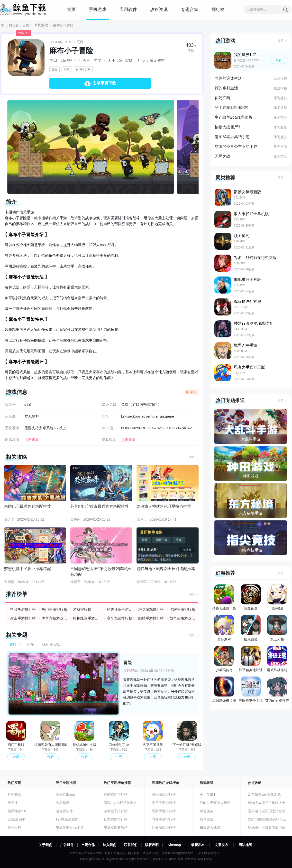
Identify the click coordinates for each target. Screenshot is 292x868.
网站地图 (245, 845)
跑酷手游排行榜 (151, 618)
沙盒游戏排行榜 (164, 828)
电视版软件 (64, 811)
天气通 (13, 803)
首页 (71, 10)
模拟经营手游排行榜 (86, 618)
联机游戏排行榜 (164, 794)
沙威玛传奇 (224, 659)
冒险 (55, 69)
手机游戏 (98, 10)
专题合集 (190, 10)
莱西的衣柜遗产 (277, 690)
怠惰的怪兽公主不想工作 (236, 147)
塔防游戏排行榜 (151, 609)
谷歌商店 (14, 794)
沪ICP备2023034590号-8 (167, 859)
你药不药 (222, 98)
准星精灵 (63, 803)
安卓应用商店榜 (116, 828)
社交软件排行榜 (116, 819)
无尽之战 (222, 156)
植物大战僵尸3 (227, 127)
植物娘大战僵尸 (212, 828)
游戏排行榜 (82, 609)
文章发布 (221, 845)
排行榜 (218, 10)
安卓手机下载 (104, 83)
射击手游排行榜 (23, 618)
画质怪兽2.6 (17, 811)
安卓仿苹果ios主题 (70, 828)
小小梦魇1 (208, 794)
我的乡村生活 (226, 88)
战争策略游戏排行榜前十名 (183, 618)
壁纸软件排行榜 (116, 794)
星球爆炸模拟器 (224, 690)
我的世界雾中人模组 (215, 803)
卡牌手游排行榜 (182, 609)
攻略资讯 (159, 10)
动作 (67, 69)
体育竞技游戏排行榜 (55, 618)
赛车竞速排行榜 (120, 618)
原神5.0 (277, 597)
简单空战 (207, 819)
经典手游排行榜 (164, 811)
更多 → (194, 457)
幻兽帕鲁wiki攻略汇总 (264, 794)
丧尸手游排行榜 (164, 803)
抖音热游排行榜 (23, 609)
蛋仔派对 (224, 628)
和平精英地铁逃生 (251, 660)
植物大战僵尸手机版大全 (267, 803)
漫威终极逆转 (277, 659)
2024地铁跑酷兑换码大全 (267, 819)
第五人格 (277, 628)
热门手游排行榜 (54, 609)
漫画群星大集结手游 (232, 137)
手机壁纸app (65, 794)
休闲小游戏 (83, 69)
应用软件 (128, 10)
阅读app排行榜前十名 (120, 803)
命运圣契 (207, 811)
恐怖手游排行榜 (164, 819)
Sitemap (174, 845)
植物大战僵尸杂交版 (224, 599)
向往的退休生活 (228, 78)
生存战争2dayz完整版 (233, 117)
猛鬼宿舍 (251, 628)
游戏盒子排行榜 (116, 811)
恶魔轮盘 (251, 597)
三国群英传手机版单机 (251, 691)
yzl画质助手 (16, 819)
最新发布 (198, 845)
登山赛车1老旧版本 (231, 108)
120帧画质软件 (67, 819)
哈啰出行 (14, 828)
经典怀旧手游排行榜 (120, 609)
